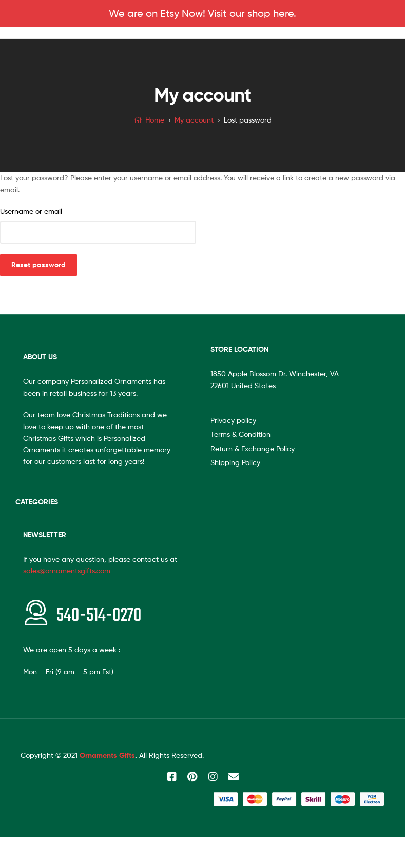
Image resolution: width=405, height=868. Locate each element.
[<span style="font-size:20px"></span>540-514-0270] (36, 613)
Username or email (31, 211)
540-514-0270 (99, 616)
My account (194, 120)
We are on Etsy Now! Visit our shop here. (202, 13)
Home (155, 120)
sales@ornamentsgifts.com (67, 570)
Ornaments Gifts (107, 755)
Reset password (38, 265)
